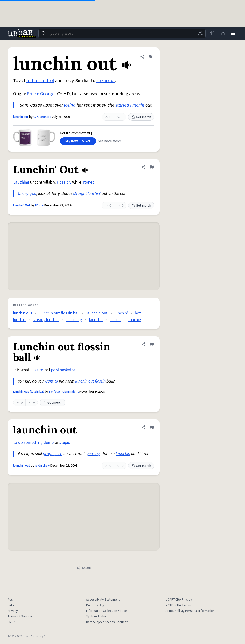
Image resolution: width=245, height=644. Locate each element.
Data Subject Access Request (107, 622)
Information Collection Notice (106, 611)
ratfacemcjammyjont (64, 392)
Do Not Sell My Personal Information (190, 611)
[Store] (213, 33)
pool (55, 370)
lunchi (115, 320)
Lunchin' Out (22, 205)
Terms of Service (20, 617)
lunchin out (21, 117)
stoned (89, 182)
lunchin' (94, 194)
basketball (69, 370)
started (122, 105)
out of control (40, 81)
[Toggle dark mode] (223, 33)
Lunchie (134, 320)
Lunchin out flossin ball (59, 313)
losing (70, 105)
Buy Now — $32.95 (78, 141)
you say (93, 454)
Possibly (64, 182)
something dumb (39, 443)
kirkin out (106, 81)
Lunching (74, 320)
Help (11, 605)
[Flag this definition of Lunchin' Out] (152, 167)
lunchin (137, 105)
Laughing (21, 182)
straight (80, 194)
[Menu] (233, 33)
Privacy (13, 611)
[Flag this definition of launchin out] (152, 427)
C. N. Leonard (42, 117)
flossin (100, 381)
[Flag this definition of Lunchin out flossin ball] (152, 344)
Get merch (141, 117)
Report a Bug (95, 605)
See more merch (110, 141)
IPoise (39, 205)
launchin (96, 320)
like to (38, 370)
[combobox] (122, 33)
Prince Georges (41, 94)
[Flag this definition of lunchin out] (150, 57)
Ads (10, 600)
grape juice (53, 454)
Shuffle (84, 568)
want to (51, 381)
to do (18, 443)
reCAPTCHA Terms (178, 605)
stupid (65, 443)
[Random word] (200, 33)
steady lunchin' (46, 320)
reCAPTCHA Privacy (178, 600)
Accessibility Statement (103, 600)
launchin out (97, 313)
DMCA (11, 622)
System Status (96, 617)
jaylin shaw (42, 466)
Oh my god (27, 194)
